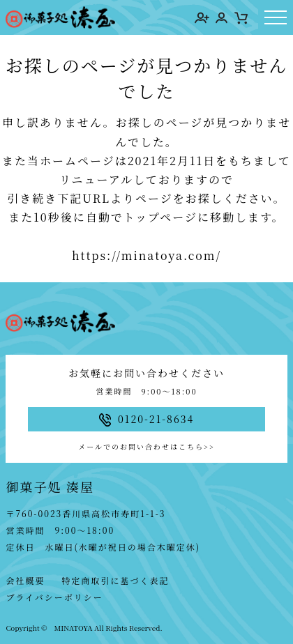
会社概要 (25, 580)
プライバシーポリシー (54, 597)
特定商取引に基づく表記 (115, 580)
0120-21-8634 (147, 419)
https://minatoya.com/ (146, 255)
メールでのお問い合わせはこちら (146, 446)
